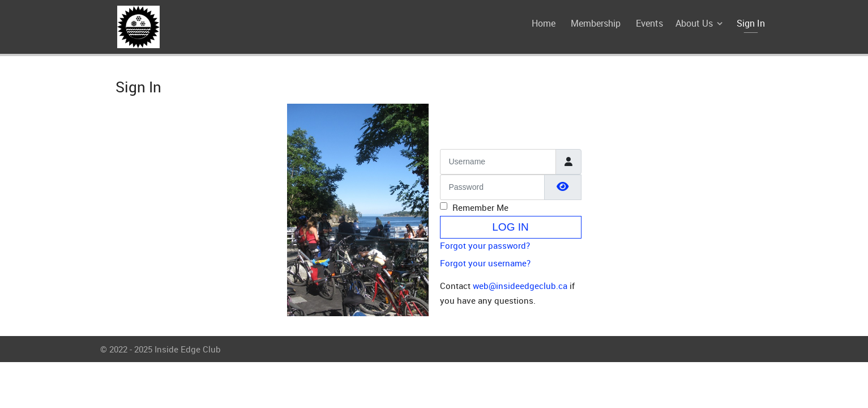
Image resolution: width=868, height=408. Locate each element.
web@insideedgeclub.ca (520, 286)
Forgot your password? (485, 245)
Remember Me (480, 207)
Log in (510, 227)
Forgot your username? (485, 263)
